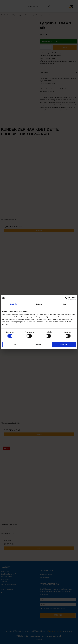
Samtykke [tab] (14, 304)
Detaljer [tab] (39, 304)
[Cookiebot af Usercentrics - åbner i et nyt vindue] (67, 298)
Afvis (14, 344)
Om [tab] (64, 304)
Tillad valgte (39, 344)
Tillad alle (64, 344)
